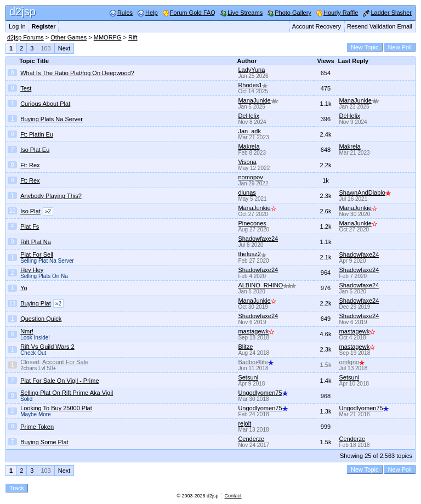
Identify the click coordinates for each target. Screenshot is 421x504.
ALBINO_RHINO (267, 285)
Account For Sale (65, 362)
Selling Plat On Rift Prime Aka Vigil (67, 393)
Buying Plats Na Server (52, 119)
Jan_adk (249, 131)
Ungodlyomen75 (263, 393)
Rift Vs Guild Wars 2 (47, 347)
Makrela (249, 146)
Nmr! (27, 331)
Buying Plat (36, 303)
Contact (233, 496)
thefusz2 (252, 254)
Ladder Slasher (391, 13)
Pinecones (252, 223)
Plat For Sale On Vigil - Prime (59, 381)
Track (17, 488)
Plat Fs (30, 226)
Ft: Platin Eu (37, 134)
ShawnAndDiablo (365, 192)
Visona (247, 162)
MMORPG (108, 37)
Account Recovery (317, 26)
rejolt (244, 423)
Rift (133, 37)
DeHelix (249, 116)
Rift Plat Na (36, 242)
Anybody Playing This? (51, 196)
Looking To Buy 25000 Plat (56, 408)
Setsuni (248, 377)
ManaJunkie (258, 100)
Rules (125, 13)
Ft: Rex (30, 165)
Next (64, 48)
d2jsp (22, 12)
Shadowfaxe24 (258, 239)
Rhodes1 (253, 85)
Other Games (69, 37)
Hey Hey (32, 270)
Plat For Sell (37, 254)
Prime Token (37, 427)
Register (44, 26)
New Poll (400, 47)
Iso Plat (30, 211)
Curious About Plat (45, 104)
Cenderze (251, 439)
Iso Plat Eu (35, 150)
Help (152, 13)
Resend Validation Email (380, 26)
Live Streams (245, 13)
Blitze (245, 347)
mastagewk (256, 331)
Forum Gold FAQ (193, 13)
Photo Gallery (293, 13)
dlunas (247, 192)
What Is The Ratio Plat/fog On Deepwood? (77, 73)
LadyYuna (251, 70)
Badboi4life (255, 362)
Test (26, 88)
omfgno (352, 362)
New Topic (365, 47)
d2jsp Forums (25, 37)
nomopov (250, 177)
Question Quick (41, 319)
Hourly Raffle (341, 13)
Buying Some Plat (44, 442)
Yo (24, 288)
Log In (17, 26)
